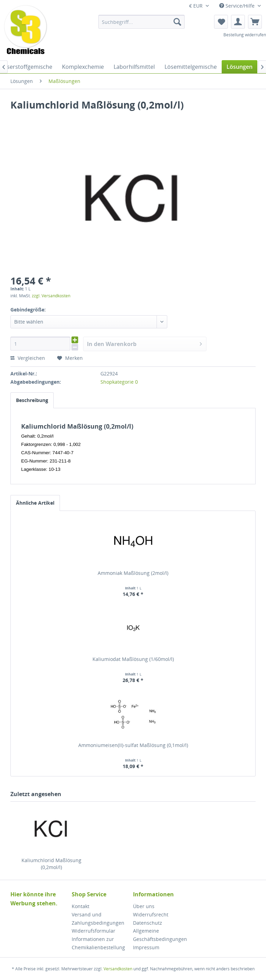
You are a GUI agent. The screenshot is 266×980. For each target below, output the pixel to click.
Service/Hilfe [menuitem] (238, 6)
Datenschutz (148, 923)
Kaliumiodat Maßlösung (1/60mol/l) (133, 659)
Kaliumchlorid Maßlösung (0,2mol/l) (51, 864)
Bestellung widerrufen (245, 35)
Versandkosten (118, 969)
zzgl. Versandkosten (51, 296)
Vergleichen (28, 358)
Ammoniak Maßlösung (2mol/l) (133, 573)
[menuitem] (142, 22)
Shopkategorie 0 (119, 382)
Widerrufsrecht (151, 914)
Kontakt (81, 906)
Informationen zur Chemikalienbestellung (98, 943)
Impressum (146, 947)
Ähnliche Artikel (35, 503)
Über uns (144, 906)
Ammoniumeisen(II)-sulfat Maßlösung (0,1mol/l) (133, 745)
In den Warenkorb (145, 343)
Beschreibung (32, 400)
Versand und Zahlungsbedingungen (98, 919)
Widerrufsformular (94, 931)
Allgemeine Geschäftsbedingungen (160, 935)
